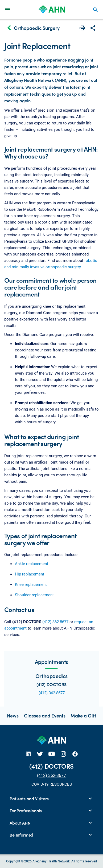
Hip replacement (30, 574)
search (96, 10)
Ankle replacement (32, 563)
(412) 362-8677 (55, 622)
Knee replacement (31, 584)
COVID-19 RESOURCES (52, 784)
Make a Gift (83, 715)
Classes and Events (45, 715)
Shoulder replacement (34, 595)
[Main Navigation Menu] (8, 9)
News (13, 715)
